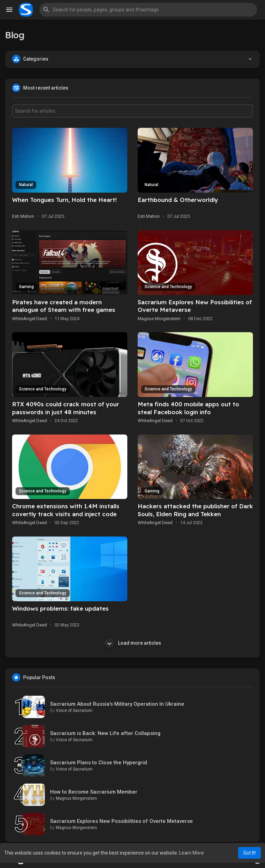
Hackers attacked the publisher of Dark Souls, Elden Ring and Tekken (195, 510)
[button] (148, 10)
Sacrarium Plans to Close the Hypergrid (99, 763)
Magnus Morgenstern (159, 319)
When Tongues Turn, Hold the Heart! (64, 200)
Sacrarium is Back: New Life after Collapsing (105, 733)
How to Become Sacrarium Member (94, 792)
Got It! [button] (249, 853)
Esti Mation (23, 216)
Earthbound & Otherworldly (178, 200)
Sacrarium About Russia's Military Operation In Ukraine (117, 704)
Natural (26, 185)
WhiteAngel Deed (30, 319)
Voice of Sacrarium (74, 711)
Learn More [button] (192, 853)
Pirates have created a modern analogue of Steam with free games (64, 306)
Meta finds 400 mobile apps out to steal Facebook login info (188, 408)
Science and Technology (168, 287)
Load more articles (133, 643)
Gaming (26, 287)
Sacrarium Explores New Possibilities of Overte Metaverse (121, 821)
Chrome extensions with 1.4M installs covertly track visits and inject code (66, 510)
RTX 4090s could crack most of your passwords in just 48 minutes (66, 408)
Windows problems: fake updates (60, 608)
